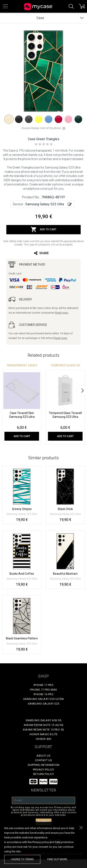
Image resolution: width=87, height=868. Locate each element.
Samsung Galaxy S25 (44, 704)
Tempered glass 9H (65, 365)
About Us (43, 756)
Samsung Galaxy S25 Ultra (44, 699)
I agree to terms (22, 859)
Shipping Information (44, 765)
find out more (57, 859)
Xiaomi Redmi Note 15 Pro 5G (43, 730)
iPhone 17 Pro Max (43, 690)
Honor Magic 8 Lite (44, 734)
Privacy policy (44, 770)
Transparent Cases (22, 365)
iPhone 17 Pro (44, 685)
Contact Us (44, 760)
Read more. (62, 313)
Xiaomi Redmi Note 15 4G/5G (44, 725)
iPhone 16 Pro (44, 694)
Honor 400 (44, 739)
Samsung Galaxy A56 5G (44, 720)
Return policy (44, 774)
